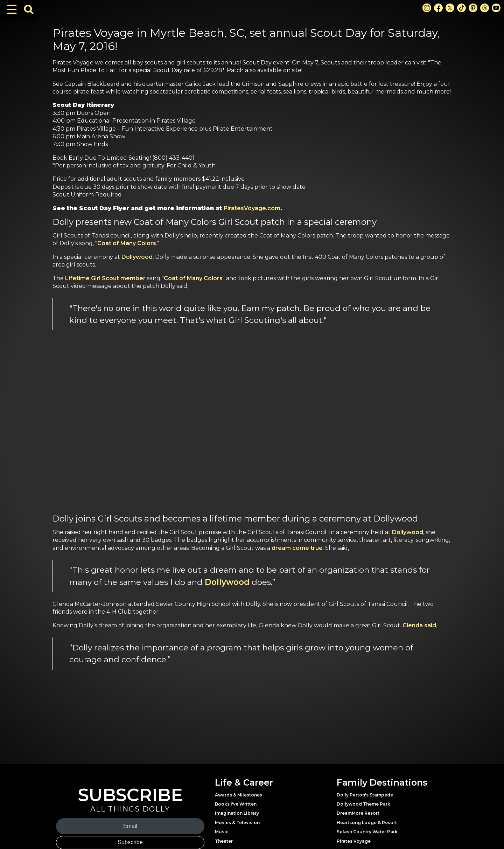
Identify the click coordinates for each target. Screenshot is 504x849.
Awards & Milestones (239, 795)
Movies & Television (237, 823)
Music (222, 832)
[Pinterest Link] (473, 8)
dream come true (297, 548)
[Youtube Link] (496, 8)
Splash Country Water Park (367, 832)
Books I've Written (236, 804)
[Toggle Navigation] (12, 9)
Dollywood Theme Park (363, 804)
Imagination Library (237, 813)
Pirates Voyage (354, 841)
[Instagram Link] (427, 8)
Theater (224, 841)
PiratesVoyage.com (252, 208)
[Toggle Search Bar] (29, 9)
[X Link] (450, 8)
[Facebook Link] (438, 8)
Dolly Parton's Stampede (365, 795)
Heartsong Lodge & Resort (367, 823)
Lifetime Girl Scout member (105, 278)
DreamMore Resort (358, 813)
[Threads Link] (485, 8)
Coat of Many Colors (127, 243)
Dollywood (137, 257)
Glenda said (419, 625)
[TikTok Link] (461, 8)
